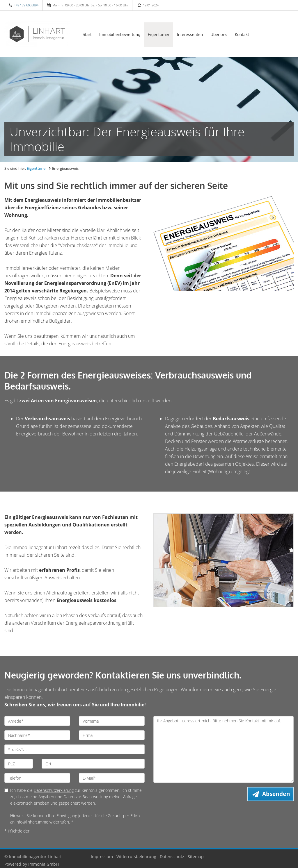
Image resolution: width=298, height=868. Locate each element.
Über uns (219, 34)
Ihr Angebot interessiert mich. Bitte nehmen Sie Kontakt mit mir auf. (223, 749)
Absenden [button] (276, 794)
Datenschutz (172, 857)
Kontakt (242, 34)
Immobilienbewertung (120, 34)
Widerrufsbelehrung (136, 857)
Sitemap (196, 857)
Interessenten (190, 34)
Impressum (102, 857)
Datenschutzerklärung (54, 790)
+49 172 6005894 (26, 5)
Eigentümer (159, 34)
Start (87, 34)
